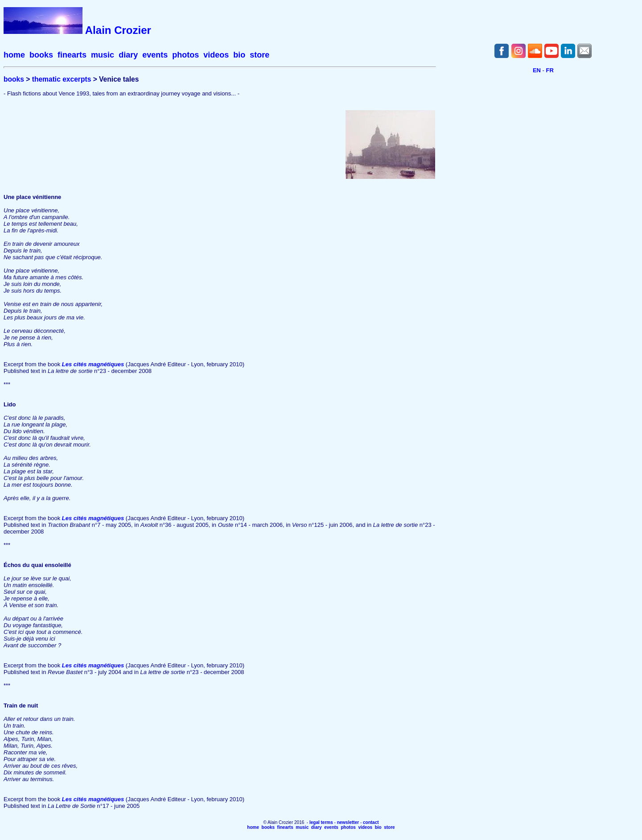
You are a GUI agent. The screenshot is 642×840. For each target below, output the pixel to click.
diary (128, 55)
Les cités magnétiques (93, 364)
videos (216, 55)
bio (239, 55)
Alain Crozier (118, 30)
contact (371, 822)
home (14, 55)
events (155, 55)
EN (537, 70)
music (103, 55)
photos (185, 55)
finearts (72, 55)
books (41, 55)
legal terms (321, 822)
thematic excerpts (62, 79)
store (259, 55)
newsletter (348, 822)
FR (550, 70)
